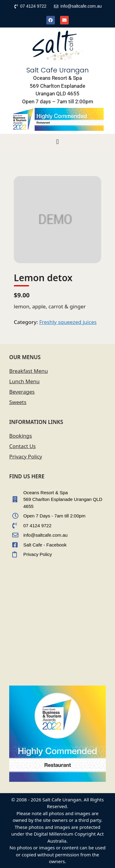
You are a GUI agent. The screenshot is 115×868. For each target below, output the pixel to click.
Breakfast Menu (29, 371)
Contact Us (23, 446)
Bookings (21, 436)
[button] (57, 142)
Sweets (18, 402)
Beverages (22, 392)
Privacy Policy (26, 456)
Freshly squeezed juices (68, 322)
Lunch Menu (24, 381)
